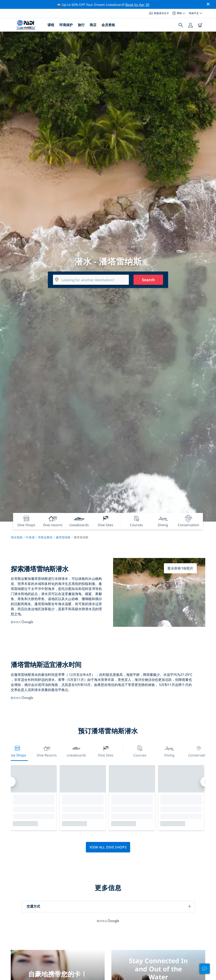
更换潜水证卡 (159, 13)
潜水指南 (17, 537)
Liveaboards (76, 751)
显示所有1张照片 (180, 568)
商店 (93, 25)
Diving (169, 751)
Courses (140, 751)
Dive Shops (17, 751)
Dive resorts (47, 751)
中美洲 (30, 537)
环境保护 (66, 25)
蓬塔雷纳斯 (63, 537)
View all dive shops (108, 847)
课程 (51, 25)
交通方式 (33, 906)
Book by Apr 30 (137, 5)
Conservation (199, 751)
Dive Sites (106, 751)
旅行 (81, 25)
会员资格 (108, 25)
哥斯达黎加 (45, 537)
